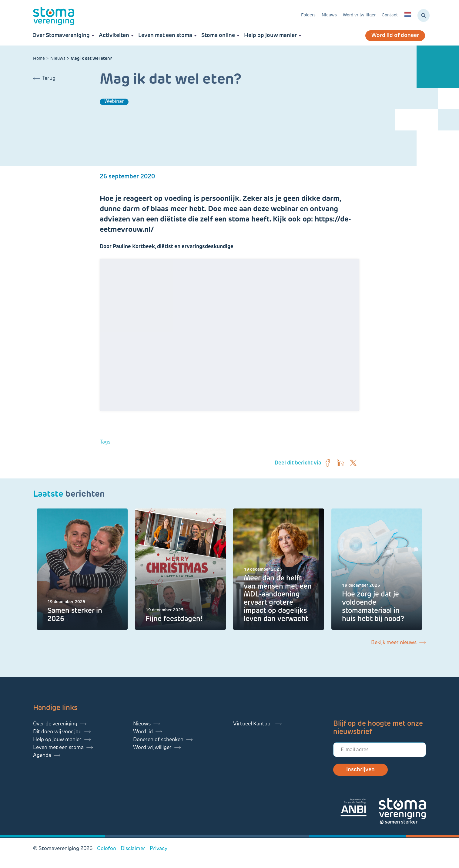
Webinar (114, 101)
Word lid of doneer (395, 36)
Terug (49, 78)
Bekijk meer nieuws (394, 643)
